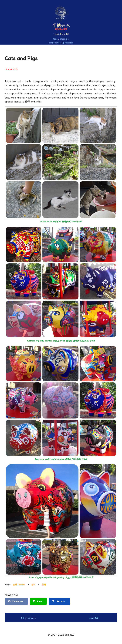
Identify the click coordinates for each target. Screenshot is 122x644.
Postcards (68, 42)
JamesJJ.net (61, 29)
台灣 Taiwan (19, 584)
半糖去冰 (61, 25)
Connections (55, 42)
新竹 (34, 584)
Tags (55, 39)
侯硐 (44, 584)
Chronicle (64, 39)
